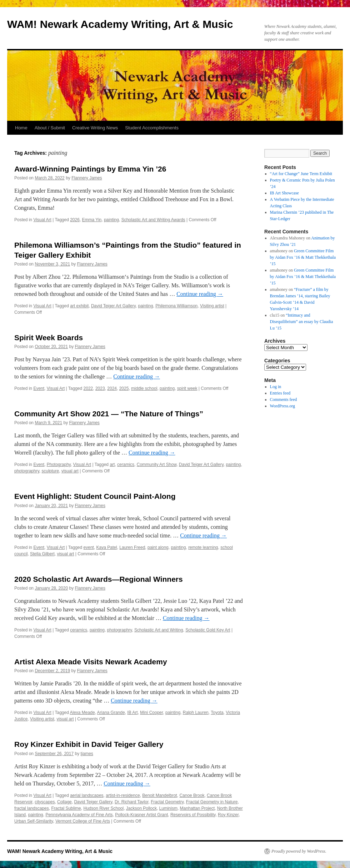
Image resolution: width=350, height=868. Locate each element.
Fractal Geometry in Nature (212, 802)
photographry (27, 471)
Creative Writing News (95, 128)
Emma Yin (92, 220)
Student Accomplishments (152, 128)
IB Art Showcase (284, 193)
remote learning (203, 547)
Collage (64, 802)
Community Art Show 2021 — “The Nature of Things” (109, 414)
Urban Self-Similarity (34, 821)
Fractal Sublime (66, 808)
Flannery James (87, 178)
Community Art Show (157, 465)
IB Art (132, 713)
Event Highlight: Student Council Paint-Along (95, 496)
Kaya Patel (107, 547)
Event (39, 388)
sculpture (51, 471)
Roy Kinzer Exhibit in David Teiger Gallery (89, 744)
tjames (87, 754)
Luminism (168, 808)
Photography (59, 465)
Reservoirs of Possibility (193, 815)
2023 (100, 388)
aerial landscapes (87, 795)
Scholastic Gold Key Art (208, 630)
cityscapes (45, 802)
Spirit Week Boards (49, 338)
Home (21, 128)
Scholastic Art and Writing (159, 630)
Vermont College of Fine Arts (83, 821)
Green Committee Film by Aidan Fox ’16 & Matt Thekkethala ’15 (303, 257)
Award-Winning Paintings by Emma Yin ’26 (90, 169)
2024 (112, 388)
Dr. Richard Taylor (131, 802)
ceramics (126, 465)
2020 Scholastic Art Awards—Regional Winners (99, 579)
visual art (70, 471)
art (112, 465)
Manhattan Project (197, 808)
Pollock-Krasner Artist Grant (141, 815)
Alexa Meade (82, 713)
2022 (88, 388)
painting (111, 220)
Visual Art (42, 220)
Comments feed (284, 400)
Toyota (217, 713)
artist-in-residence (123, 795)
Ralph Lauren (196, 713)
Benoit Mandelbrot (159, 795)
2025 (124, 388)
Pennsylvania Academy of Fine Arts (79, 815)
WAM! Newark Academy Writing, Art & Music (120, 24)
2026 (75, 220)
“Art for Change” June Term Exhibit (301, 174)
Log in (276, 387)
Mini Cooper (151, 713)
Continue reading (200, 294)
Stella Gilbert (42, 554)
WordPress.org (282, 406)
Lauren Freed (132, 547)
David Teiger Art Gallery (113, 306)
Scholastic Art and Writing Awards (153, 220)
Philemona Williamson (176, 306)
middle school (144, 388)
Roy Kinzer (228, 815)
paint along (158, 547)
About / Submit (50, 128)
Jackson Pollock (141, 808)
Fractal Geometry (167, 802)
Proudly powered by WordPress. (299, 851)
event (89, 547)
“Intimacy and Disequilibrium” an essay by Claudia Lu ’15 (302, 322)
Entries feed (280, 393)
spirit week (187, 388)
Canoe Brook (192, 795)
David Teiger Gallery (93, 802)
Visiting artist (212, 306)
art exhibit (79, 306)
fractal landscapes (32, 808)
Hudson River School (103, 808)
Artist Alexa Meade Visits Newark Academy (91, 662)
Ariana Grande (111, 713)
